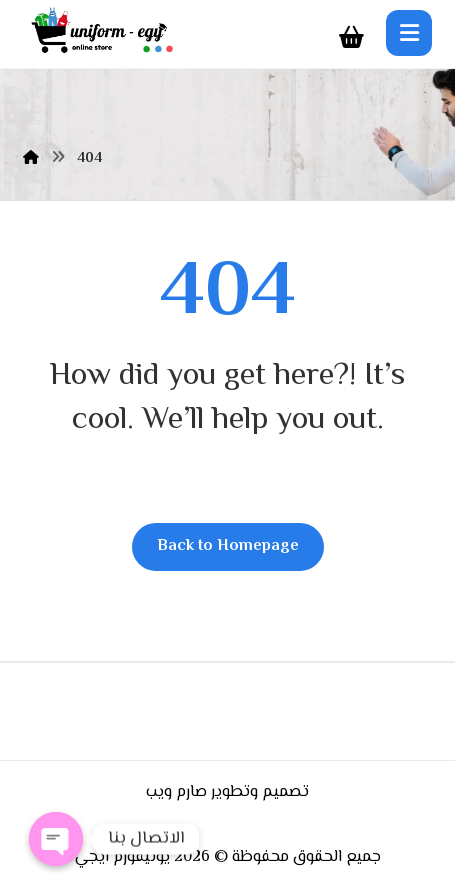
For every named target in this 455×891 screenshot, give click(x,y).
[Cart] (351, 37)
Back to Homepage (228, 546)
